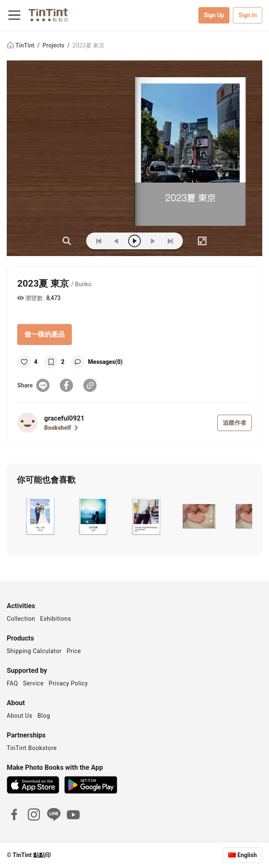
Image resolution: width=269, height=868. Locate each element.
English (247, 855)
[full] (202, 241)
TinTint (21, 45)
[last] (170, 241)
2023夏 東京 (88, 45)
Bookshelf (61, 428)
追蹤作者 (235, 423)
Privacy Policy (68, 683)
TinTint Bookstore (32, 748)
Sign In (248, 15)
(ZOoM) (67, 241)
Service (33, 683)
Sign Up (214, 15)
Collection (21, 619)
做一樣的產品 (45, 334)
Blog (44, 716)
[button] (40, 516)
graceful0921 (64, 418)
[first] (99, 241)
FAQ (12, 683)
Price (74, 651)
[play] (134, 241)
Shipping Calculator (34, 651)
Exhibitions (55, 619)
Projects (54, 45)
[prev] (116, 241)
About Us (20, 716)
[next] (153, 241)
